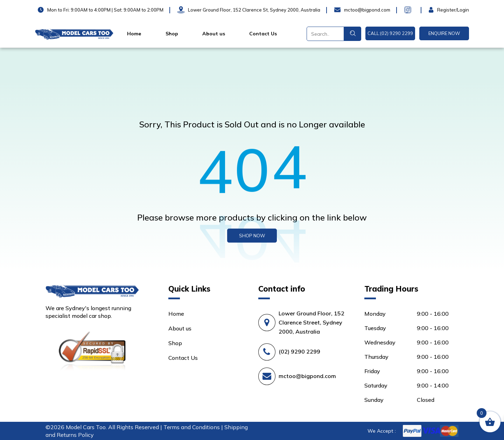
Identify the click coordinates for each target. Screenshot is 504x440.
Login (436, 10)
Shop (172, 34)
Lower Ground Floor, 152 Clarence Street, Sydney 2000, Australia (311, 322)
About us (214, 34)
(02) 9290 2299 (299, 351)
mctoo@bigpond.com (307, 376)
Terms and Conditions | (194, 427)
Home (134, 34)
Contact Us (263, 34)
